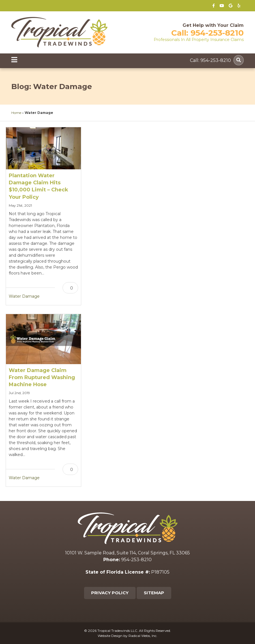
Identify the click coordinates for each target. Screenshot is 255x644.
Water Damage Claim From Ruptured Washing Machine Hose (42, 377)
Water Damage (24, 296)
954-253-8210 (217, 33)
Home (16, 113)
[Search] (239, 60)
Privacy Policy (110, 593)
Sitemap (154, 593)
